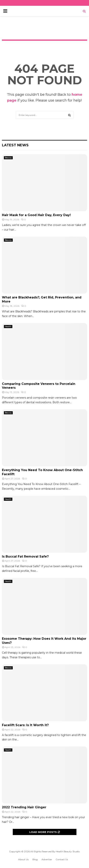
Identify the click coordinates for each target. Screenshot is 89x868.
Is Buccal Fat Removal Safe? (25, 556)
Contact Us (62, 859)
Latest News (15, 145)
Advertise (47, 859)
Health (8, 326)
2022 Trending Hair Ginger (24, 807)
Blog (35, 859)
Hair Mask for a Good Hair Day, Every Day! (36, 215)
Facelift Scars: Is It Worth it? (25, 725)
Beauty (8, 158)
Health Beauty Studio (68, 851)
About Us (23, 859)
